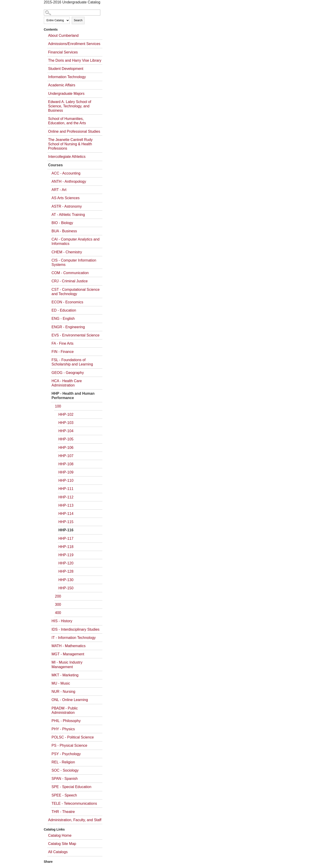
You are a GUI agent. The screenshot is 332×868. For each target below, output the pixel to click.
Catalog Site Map (62, 844)
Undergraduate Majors (66, 94)
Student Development (66, 69)
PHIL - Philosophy (66, 721)
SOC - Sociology (65, 770)
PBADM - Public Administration (65, 710)
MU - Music (61, 683)
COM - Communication (70, 273)
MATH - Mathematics (69, 646)
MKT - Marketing (65, 675)
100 (58, 406)
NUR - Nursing (64, 692)
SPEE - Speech (64, 795)
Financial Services (63, 52)
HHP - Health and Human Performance (73, 396)
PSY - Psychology (66, 754)
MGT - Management (68, 654)
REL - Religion (63, 762)
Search (78, 20)
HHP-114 (66, 514)
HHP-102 (66, 414)
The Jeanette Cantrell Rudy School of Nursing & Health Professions (70, 144)
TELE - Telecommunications (74, 803)
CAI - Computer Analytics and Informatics (76, 241)
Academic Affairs (62, 85)
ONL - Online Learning (70, 700)
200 (58, 596)
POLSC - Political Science (73, 737)
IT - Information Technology (74, 638)
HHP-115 (66, 522)
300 (58, 605)
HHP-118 (66, 547)
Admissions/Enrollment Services (74, 44)
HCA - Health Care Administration (67, 383)
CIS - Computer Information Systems (74, 262)
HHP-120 (66, 563)
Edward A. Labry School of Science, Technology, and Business (70, 106)
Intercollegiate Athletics (67, 157)
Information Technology (67, 77)
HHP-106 (66, 448)
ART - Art (59, 190)
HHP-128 (66, 571)
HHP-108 (66, 464)
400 (58, 613)
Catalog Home (60, 835)
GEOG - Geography (68, 373)
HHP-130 (66, 580)
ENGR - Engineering (68, 327)
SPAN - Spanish (65, 779)
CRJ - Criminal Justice (70, 281)
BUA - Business (64, 231)
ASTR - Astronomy (67, 206)
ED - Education (64, 310)
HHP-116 (66, 530)
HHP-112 (66, 497)
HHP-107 (66, 456)
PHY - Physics (63, 729)
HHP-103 (66, 423)
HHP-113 (66, 505)
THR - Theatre (63, 812)
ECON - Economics (68, 302)
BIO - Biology (62, 223)
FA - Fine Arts (63, 343)
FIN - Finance (63, 352)
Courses (56, 165)
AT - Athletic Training (68, 215)
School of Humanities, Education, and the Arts (67, 121)
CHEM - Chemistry (67, 252)
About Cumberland (63, 36)
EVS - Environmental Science (76, 335)
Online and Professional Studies (74, 131)
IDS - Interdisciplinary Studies (76, 629)
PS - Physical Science (70, 745)
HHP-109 (66, 472)
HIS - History (62, 621)
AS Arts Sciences (66, 198)
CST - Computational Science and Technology (76, 292)
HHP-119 (66, 555)
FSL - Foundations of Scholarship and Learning (72, 362)
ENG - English (63, 319)
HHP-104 (66, 431)
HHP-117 (66, 539)
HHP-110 (66, 480)
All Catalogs (58, 852)
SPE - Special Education (72, 787)
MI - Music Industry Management (67, 664)
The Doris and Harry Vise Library (75, 60)
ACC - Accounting (66, 173)
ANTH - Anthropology (69, 181)
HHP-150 (66, 588)
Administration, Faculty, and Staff (75, 820)
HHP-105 (66, 439)
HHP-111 (66, 489)
